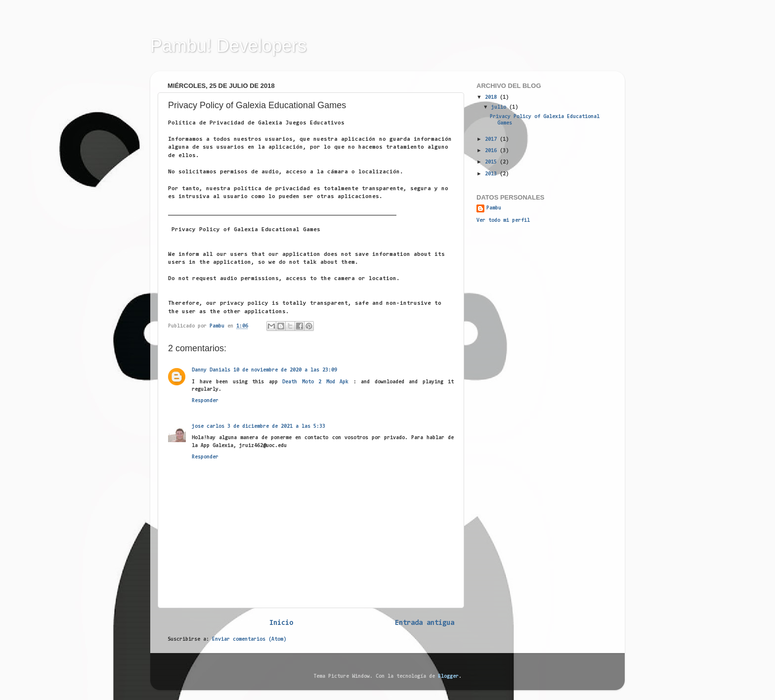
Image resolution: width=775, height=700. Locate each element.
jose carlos (208, 427)
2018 (492, 98)
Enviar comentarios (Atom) (249, 639)
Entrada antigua (425, 623)
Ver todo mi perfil (503, 221)
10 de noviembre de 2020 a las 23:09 (285, 370)
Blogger (448, 677)
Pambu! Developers (228, 46)
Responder (205, 401)
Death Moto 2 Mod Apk (315, 382)
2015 (492, 162)
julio (500, 107)
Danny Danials (211, 370)
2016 (492, 151)
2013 (492, 174)
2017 (492, 140)
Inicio (281, 623)
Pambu (494, 208)
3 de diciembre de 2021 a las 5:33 (276, 427)
